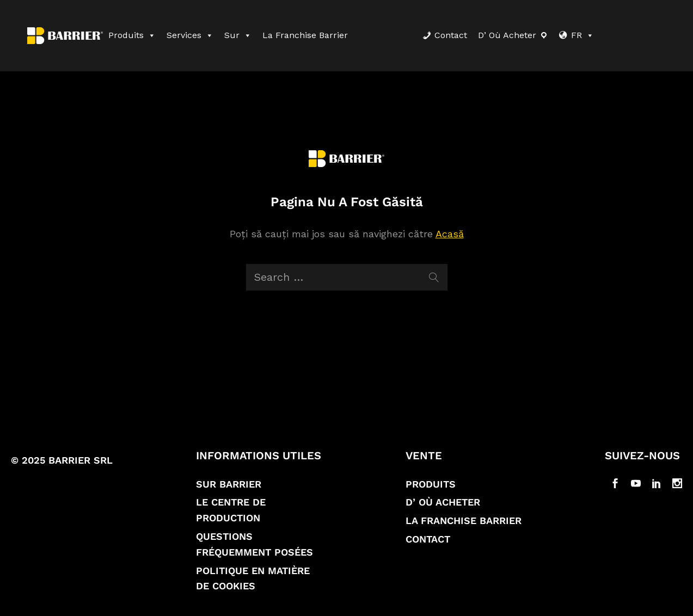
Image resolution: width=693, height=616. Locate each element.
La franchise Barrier (305, 35)
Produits (132, 35)
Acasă (450, 234)
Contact (451, 35)
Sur (238, 35)
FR (582, 35)
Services (190, 35)
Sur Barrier (229, 484)
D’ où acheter (507, 35)
